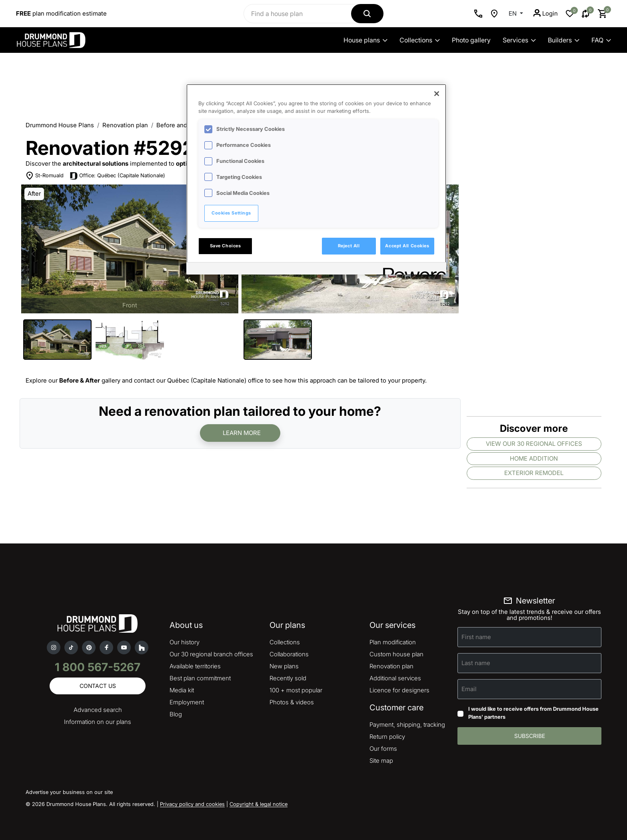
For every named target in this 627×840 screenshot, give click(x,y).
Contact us (98, 686)
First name (476, 637)
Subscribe (530, 736)
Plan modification (393, 642)
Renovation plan (125, 125)
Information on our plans (98, 722)
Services (519, 40)
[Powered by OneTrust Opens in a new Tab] (412, 270)
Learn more (242, 433)
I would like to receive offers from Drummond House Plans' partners (533, 713)
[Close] (437, 94)
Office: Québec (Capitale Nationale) (122, 175)
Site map (381, 761)
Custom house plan (396, 654)
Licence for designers (399, 690)
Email (469, 689)
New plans (284, 666)
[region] (316, 179)
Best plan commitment (200, 678)
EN (513, 13)
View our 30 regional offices (534, 444)
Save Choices (226, 246)
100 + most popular (296, 690)
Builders (564, 40)
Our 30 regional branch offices (211, 654)
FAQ (601, 40)
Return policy (387, 737)
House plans (365, 40)
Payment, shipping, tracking (407, 725)
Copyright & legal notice (259, 804)
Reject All (349, 246)
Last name (476, 663)
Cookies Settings (231, 213)
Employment (187, 702)
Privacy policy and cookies (192, 804)
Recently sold (288, 678)
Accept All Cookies (407, 246)
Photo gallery (471, 40)
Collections (420, 40)
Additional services (395, 678)
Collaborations (289, 654)
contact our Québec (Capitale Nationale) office (199, 380)
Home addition (534, 458)
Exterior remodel (534, 473)
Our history (185, 642)
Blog (176, 714)
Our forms (383, 749)
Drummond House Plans (60, 125)
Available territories (195, 666)
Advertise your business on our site (69, 792)
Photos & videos (292, 702)
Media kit (182, 690)
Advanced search (98, 710)
